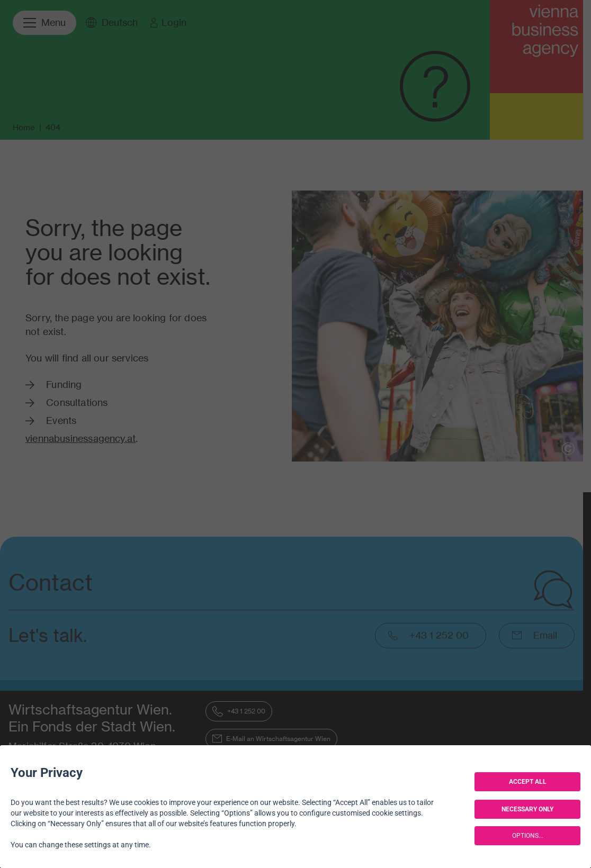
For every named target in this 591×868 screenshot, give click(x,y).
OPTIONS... (528, 836)
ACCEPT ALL (528, 782)
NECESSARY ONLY (527, 809)
